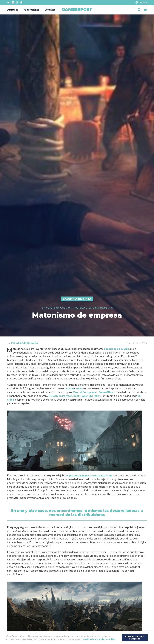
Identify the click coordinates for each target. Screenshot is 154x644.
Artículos (13, 10)
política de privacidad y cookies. (99, 639)
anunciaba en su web (116, 349)
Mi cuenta (141, 2)
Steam (70, 388)
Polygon (67, 396)
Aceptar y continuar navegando (135, 638)
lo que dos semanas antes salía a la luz (89, 475)
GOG (79, 388)
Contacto (50, 10)
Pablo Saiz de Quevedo (24, 343)
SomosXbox (106, 392)
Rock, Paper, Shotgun (86, 396)
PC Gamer (55, 396)
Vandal (77, 392)
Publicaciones (31, 10)
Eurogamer (89, 392)
